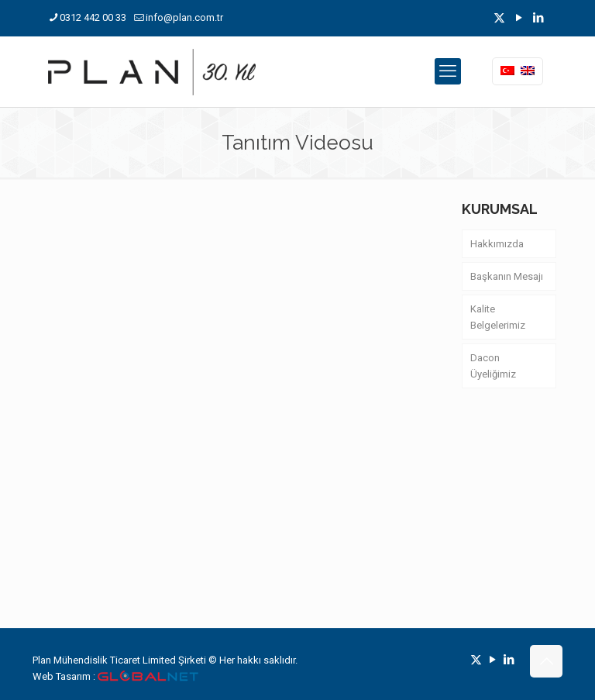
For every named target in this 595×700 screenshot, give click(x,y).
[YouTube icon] (519, 18)
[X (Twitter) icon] (499, 18)
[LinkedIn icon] (538, 18)
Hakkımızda (497, 244)
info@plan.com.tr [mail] (184, 17)
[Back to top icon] (546, 661)
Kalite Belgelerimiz (498, 317)
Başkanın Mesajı (507, 276)
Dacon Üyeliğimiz (493, 366)
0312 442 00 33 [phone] (93, 17)
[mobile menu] (448, 71)
